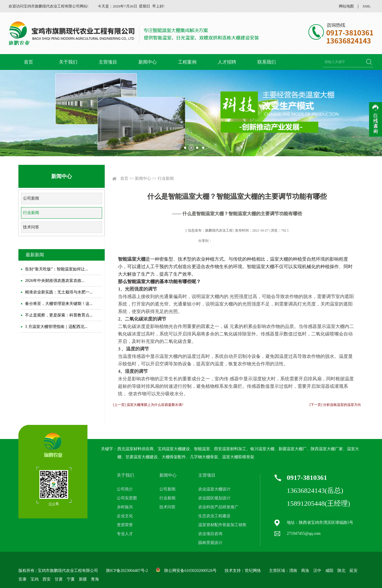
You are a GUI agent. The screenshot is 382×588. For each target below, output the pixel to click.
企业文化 (125, 516)
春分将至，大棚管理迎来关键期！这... (59, 304)
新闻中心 (148, 62)
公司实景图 (127, 498)
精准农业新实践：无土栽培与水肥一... (59, 292)
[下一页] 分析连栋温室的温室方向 (335, 405)
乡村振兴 (125, 507)
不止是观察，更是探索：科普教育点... (59, 315)
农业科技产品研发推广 (218, 507)
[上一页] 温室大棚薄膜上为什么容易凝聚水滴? (148, 405)
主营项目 (108, 62)
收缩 (376, 119)
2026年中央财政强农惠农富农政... (55, 281)
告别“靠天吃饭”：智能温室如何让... (57, 269)
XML (367, 6)
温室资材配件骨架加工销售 (222, 525)
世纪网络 (253, 571)
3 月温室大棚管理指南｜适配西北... (56, 327)
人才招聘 (227, 62)
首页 (28, 62)
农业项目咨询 (210, 534)
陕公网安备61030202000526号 (190, 571)
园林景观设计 (210, 543)
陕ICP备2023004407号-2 (127, 571)
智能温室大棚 (132, 259)
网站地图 (346, 6)
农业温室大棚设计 (214, 489)
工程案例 (187, 62)
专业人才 (125, 534)
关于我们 (68, 62)
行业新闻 (31, 213)
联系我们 (267, 62)
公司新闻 (31, 198)
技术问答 (31, 227)
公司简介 (125, 489)
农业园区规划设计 (214, 498)
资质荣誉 (125, 525)
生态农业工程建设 (214, 516)
